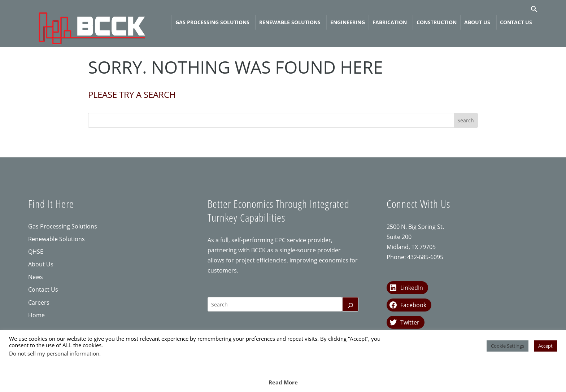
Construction (437, 22)
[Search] (351, 304)
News (36, 277)
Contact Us (516, 22)
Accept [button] (545, 346)
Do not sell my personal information (54, 353)
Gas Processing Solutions (212, 22)
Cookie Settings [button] (508, 346)
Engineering (348, 22)
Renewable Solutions (290, 22)
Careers (39, 302)
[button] (534, 11)
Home (36, 315)
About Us (477, 22)
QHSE (36, 252)
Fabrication (390, 22)
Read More (283, 382)
